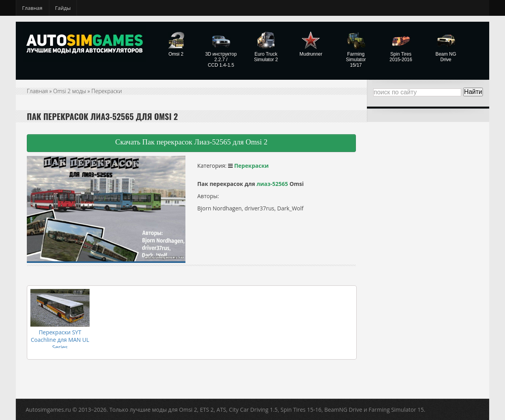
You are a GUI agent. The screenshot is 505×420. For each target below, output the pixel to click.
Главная (32, 8)
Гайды (63, 8)
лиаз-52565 (272, 184)
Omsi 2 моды (70, 91)
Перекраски (107, 91)
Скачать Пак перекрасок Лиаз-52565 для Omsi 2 (191, 142)
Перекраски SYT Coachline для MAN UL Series (60, 340)
